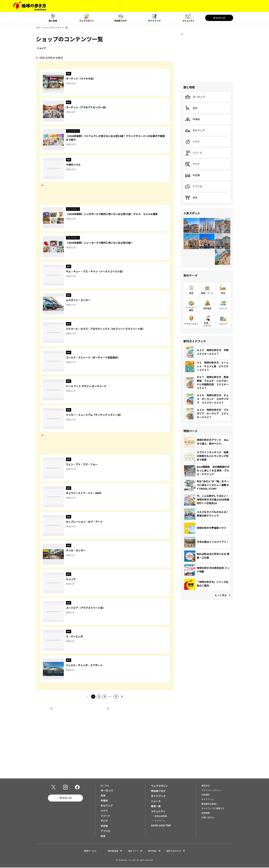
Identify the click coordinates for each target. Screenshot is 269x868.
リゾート (194, 153)
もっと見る (221, 595)
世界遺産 (207, 308)
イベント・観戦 (191, 309)
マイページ (219, 18)
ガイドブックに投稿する (213, 809)
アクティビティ (191, 324)
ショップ (223, 324)
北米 (191, 108)
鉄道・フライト (207, 324)
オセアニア (195, 130)
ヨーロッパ (195, 97)
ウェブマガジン (87, 21)
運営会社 (206, 786)
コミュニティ (188, 21)
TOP (38, 27)
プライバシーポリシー (212, 790)
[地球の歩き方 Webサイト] (30, 6)
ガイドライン (208, 800)
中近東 (192, 175)
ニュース (156, 801)
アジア (192, 164)
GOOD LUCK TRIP (161, 826)
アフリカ (194, 186)
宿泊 (223, 293)
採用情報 (206, 813)
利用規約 (206, 795)
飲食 (191, 293)
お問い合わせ (208, 818)
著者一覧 (156, 806)
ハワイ (192, 142)
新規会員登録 (161, 816)
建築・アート (207, 293)
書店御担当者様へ (210, 804)
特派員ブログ (121, 21)
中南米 (192, 119)
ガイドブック (154, 21)
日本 (191, 198)
